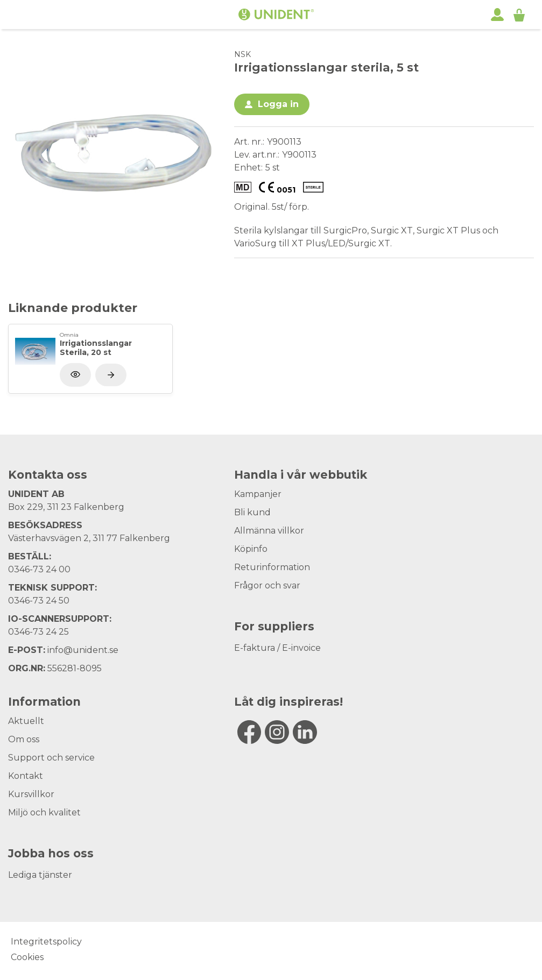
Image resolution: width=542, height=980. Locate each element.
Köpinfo (251, 549)
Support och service (51, 758)
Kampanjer (258, 494)
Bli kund (252, 512)
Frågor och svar (267, 585)
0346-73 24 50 (39, 601)
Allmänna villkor (269, 531)
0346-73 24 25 (38, 632)
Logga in (278, 104)
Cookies (27, 957)
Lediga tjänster (40, 875)
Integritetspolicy (46, 942)
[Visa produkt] (111, 375)
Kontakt (26, 776)
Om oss (24, 739)
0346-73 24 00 (39, 569)
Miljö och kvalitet (44, 812)
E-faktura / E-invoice (277, 648)
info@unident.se (83, 650)
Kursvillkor (31, 794)
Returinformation (272, 567)
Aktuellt (26, 721)
